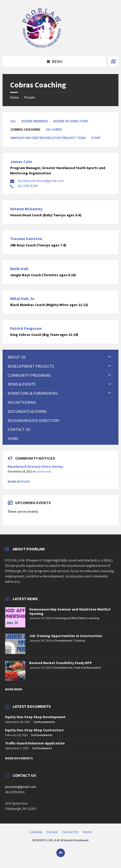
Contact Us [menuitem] (70, 832)
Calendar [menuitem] (36, 832)
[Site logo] (42, 46)
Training (79, 640)
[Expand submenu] (110, 357)
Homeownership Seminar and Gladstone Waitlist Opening (70, 611)
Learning (93, 618)
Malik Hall (19, 269)
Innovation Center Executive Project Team (48, 138)
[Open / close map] (113, 61)
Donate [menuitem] (52, 832)
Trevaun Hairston (26, 239)
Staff (96, 138)
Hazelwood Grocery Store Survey (35, 466)
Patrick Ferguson (26, 328)
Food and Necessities (87, 667)
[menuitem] (60, 357)
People (30, 97)
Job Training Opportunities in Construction (66, 636)
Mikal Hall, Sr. (23, 298)
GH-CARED (54, 129)
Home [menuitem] (87, 832)
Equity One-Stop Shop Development (35, 717)
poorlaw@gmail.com (21, 787)
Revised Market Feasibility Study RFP (60, 663)
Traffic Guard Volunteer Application (35, 743)
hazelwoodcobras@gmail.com (41, 181)
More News (14, 689)
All (13, 121)
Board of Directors (71, 121)
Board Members (35, 121)
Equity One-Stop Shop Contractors (34, 730)
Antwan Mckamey (26, 209)
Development (64, 640)
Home (15, 97)
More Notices (19, 482)
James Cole (21, 161)
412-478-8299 (28, 186)
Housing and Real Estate (70, 618)
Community (44, 471)
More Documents (19, 758)
